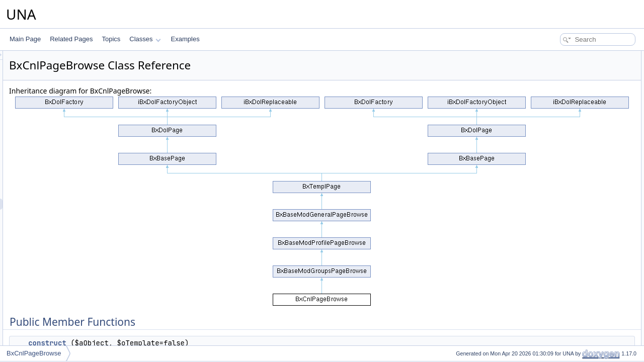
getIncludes (555, 145)
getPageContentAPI (567, 311)
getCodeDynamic (563, 134)
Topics (111, 39)
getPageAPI (556, 300)
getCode (551, 156)
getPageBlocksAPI (565, 322)
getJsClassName (563, 167)
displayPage (556, 333)
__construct (169, 343)
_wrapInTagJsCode (566, 189)
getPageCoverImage (568, 244)
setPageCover (559, 233)
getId (547, 344)
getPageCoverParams (570, 255)
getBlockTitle (557, 266)
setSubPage (556, 222)
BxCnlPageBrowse (34, 353)
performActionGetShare (572, 89)
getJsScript (555, 200)
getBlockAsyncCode (567, 289)
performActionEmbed (568, 101)
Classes (145, 39)
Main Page (25, 39)
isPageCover (557, 211)
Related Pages (71, 39)
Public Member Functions (566, 56)
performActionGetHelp (570, 78)
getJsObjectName (564, 178)
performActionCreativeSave (577, 112)
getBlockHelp (558, 278)
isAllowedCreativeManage (575, 123)
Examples (185, 39)
